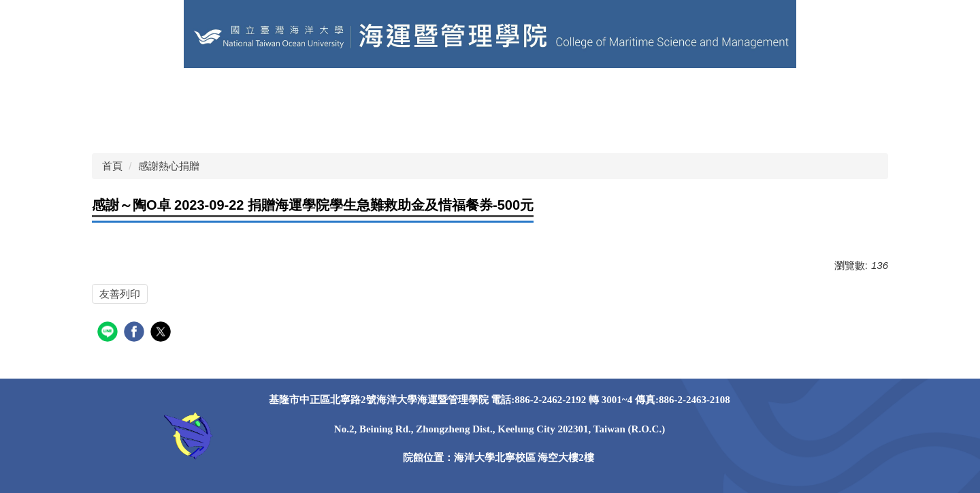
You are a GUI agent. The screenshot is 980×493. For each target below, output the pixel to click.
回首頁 (118, 92)
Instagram (322, 126)
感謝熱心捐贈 (169, 166)
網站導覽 (426, 92)
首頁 (112, 166)
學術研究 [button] (810, 92)
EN (376, 92)
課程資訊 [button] (682, 92)
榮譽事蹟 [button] (746, 92)
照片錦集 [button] (188, 126)
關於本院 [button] (490, 92)
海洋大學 (177, 92)
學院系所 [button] (618, 92)
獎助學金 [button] (124, 126)
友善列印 (120, 294)
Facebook (254, 126)
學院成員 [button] (554, 92)
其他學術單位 (252, 92)
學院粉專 (327, 92)
